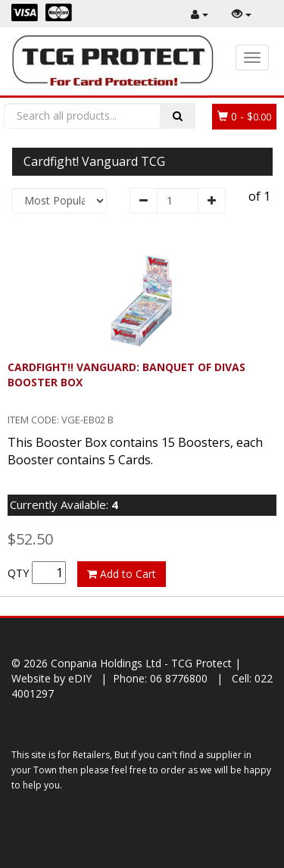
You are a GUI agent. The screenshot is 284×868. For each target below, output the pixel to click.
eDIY (80, 678)
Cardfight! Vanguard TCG (94, 161)
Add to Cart (122, 574)
